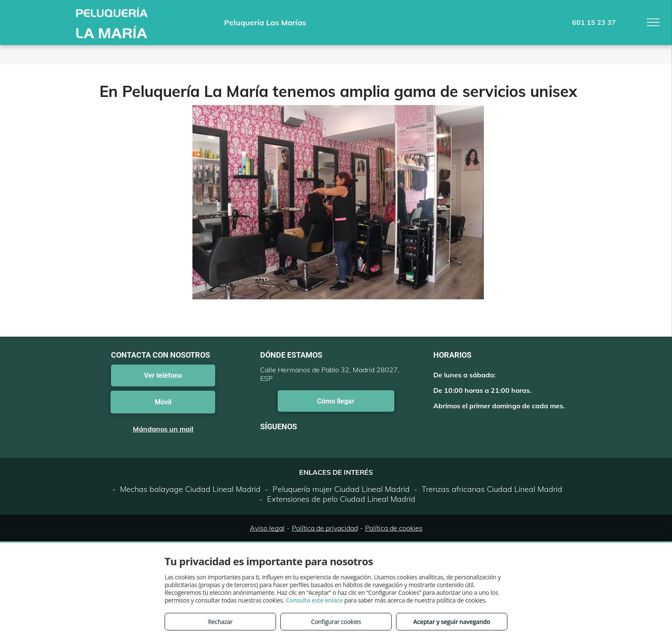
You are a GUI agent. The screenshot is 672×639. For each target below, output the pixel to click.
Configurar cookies (336, 622)
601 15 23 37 (594, 22)
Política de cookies (394, 528)
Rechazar (220, 622)
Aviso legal (267, 528)
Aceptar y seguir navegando (451, 622)
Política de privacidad (325, 528)
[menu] (653, 22)
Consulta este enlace (314, 600)
